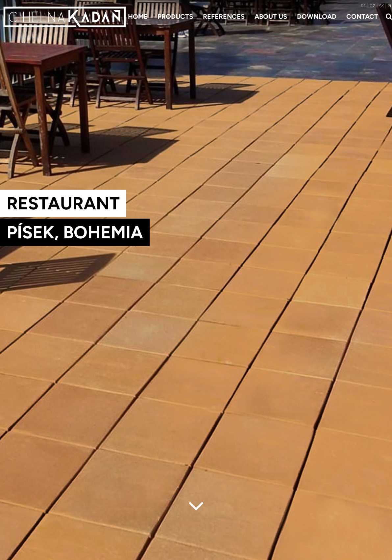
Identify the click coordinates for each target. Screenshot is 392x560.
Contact (362, 16)
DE (363, 6)
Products (175, 16)
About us (271, 16)
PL (390, 6)
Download (317, 16)
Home (138, 16)
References (224, 16)
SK (381, 6)
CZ (372, 6)
